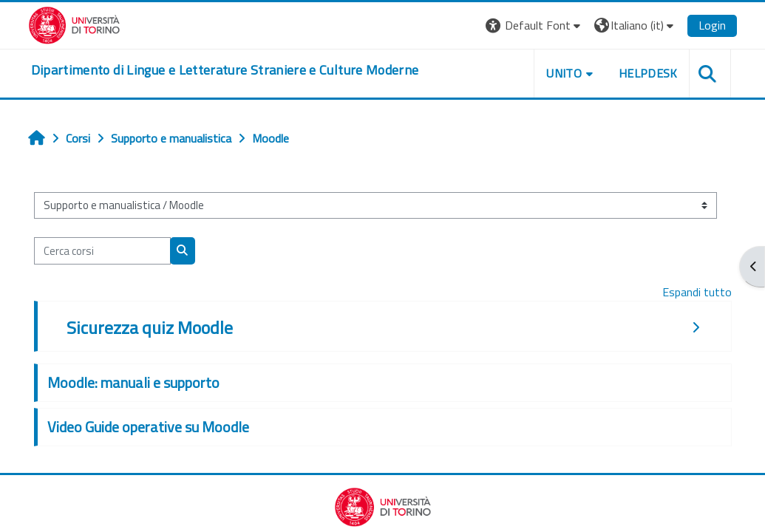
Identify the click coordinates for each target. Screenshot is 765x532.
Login (712, 25)
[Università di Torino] (74, 24)
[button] (535, 25)
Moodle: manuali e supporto (133, 382)
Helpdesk (648, 73)
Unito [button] (564, 73)
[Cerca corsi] (102, 250)
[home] (225, 70)
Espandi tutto (697, 292)
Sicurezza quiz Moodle (150, 327)
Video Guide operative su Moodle (148, 427)
